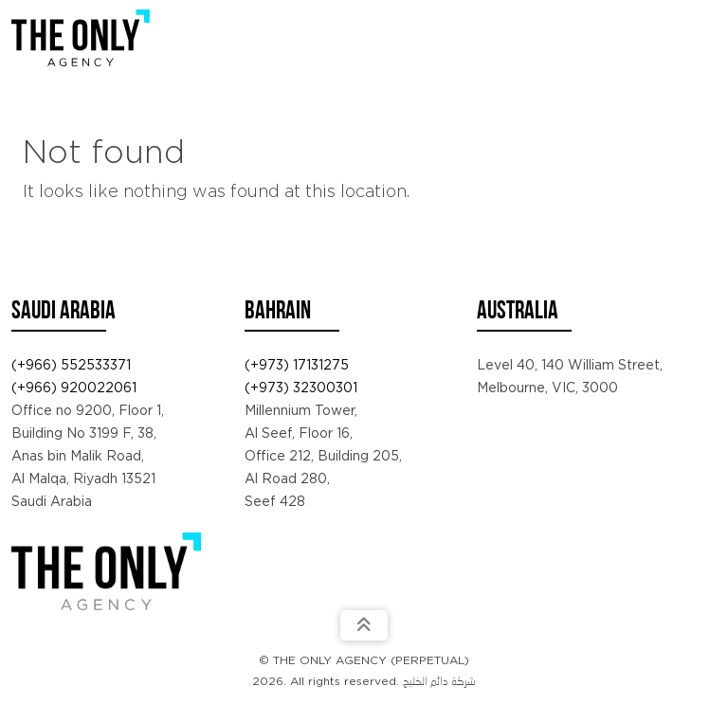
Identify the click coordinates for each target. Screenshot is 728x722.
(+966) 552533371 (71, 365)
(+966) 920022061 (74, 388)
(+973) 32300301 (301, 388)
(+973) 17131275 (297, 365)
